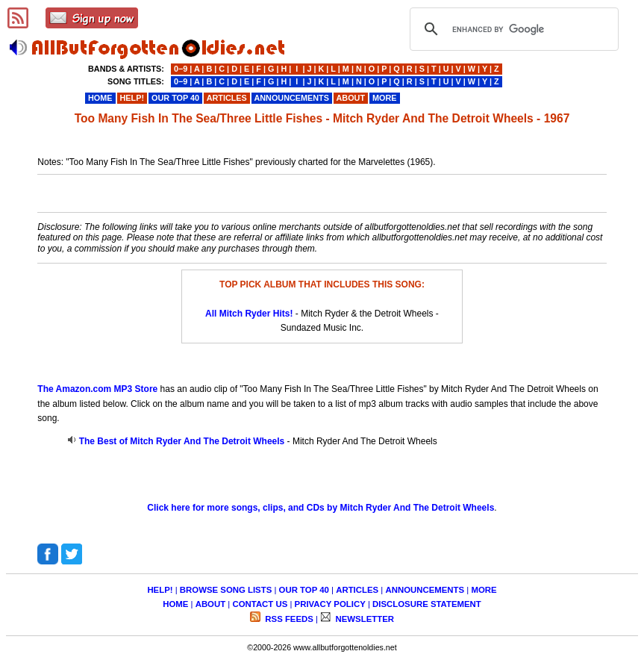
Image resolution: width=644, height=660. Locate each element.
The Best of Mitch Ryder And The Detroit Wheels (182, 441)
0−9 (181, 69)
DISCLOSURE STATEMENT (427, 604)
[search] (512, 29)
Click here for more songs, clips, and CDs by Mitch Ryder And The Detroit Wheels (321, 508)
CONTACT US (260, 604)
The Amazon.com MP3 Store (97, 389)
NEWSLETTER (363, 619)
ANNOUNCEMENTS (425, 590)
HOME (175, 604)
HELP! (160, 590)
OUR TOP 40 (304, 590)
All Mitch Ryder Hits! (249, 314)
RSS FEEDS (288, 619)
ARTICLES (357, 590)
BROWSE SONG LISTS (226, 590)
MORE (484, 590)
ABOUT (211, 604)
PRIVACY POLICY (330, 604)
